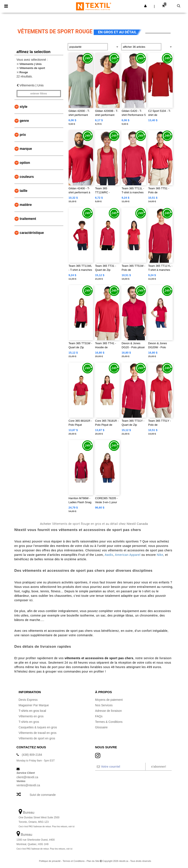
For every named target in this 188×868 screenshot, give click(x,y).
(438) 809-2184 (32, 755)
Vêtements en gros (31, 716)
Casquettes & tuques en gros (38, 727)
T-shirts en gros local (32, 711)
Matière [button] (26, 205)
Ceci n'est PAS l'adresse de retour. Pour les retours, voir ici (47, 827)
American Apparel (128, 555)
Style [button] (24, 107)
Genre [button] (24, 121)
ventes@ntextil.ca (28, 785)
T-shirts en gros (29, 722)
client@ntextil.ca (27, 777)
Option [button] (25, 163)
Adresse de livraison (109, 711)
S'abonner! (159, 767)
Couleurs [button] (27, 177)
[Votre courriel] (120, 767)
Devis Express (28, 700)
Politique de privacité (50, 861)
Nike (160, 555)
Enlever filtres (39, 94)
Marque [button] (26, 149)
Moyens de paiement (109, 700)
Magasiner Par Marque (34, 705)
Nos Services (104, 705)
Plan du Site (93, 861)
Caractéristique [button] (32, 233)
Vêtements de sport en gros (37, 738)
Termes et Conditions (74, 861)
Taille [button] (24, 191)
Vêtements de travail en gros (38, 733)
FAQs (99, 716)
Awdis (109, 555)
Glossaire (101, 727)
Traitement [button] (28, 219)
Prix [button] (23, 135)
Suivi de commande (43, 795)
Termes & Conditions (109, 722)
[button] (145, 6)
